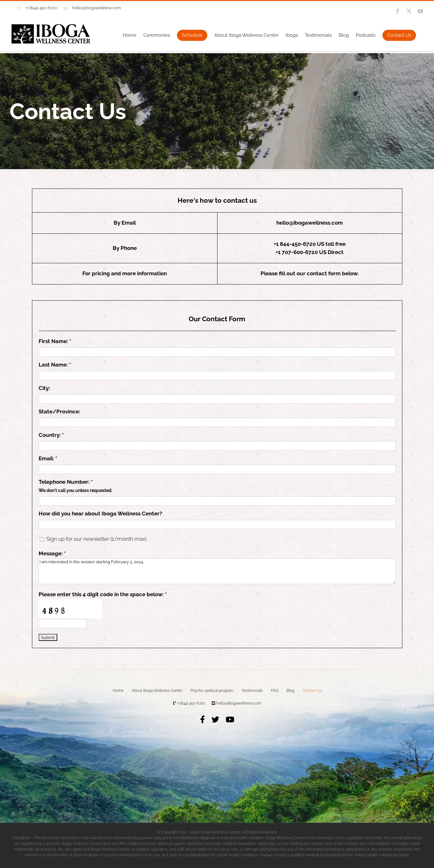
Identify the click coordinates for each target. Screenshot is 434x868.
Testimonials (252, 691)
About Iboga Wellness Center (157, 691)
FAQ (275, 691)
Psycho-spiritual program (212, 691)
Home (118, 691)
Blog (290, 691)
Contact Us (312, 691)
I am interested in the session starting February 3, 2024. (217, 571)
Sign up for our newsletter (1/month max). (96, 539)
